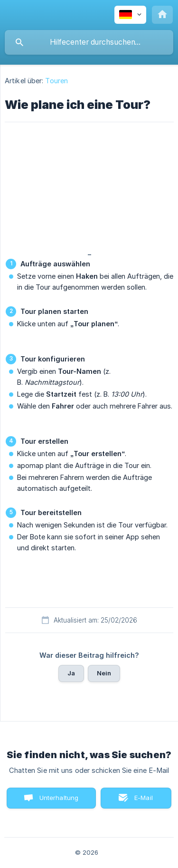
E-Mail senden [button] (139, 801)
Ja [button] (71, 673)
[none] (130, 15)
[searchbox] (89, 42)
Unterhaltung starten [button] (59, 801)
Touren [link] (56, 81)
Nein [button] (104, 673)
